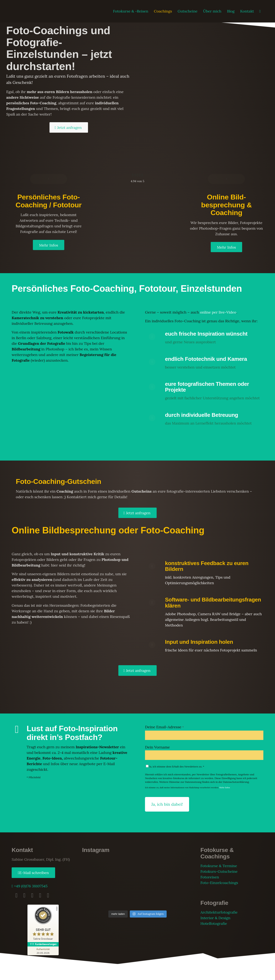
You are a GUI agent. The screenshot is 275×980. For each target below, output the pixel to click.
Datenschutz (61, 974)
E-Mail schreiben (34, 873)
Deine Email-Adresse (164, 727)
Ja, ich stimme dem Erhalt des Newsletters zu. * (175, 766)
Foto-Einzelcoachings (219, 883)
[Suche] (260, 11)
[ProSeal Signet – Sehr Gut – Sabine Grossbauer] (43, 924)
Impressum (44, 974)
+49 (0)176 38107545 (30, 886)
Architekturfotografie (219, 912)
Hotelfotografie (214, 923)
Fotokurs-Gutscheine (219, 871)
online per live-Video (218, 312)
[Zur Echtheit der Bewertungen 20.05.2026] (43, 951)
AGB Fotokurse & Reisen (85, 974)
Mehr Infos (225, 788)
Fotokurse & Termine (219, 866)
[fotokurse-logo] (34, 11)
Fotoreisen (210, 877)
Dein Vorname (157, 747)
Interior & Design (215, 918)
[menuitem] (131, 11)
